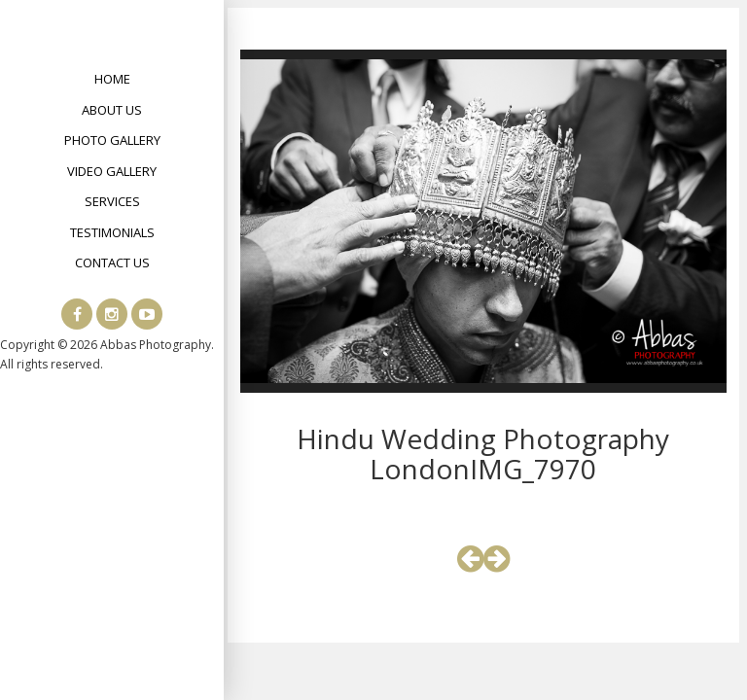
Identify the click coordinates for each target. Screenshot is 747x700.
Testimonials (112, 232)
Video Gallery (112, 171)
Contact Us (112, 262)
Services (112, 201)
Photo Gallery (112, 140)
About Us (112, 110)
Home (112, 79)
